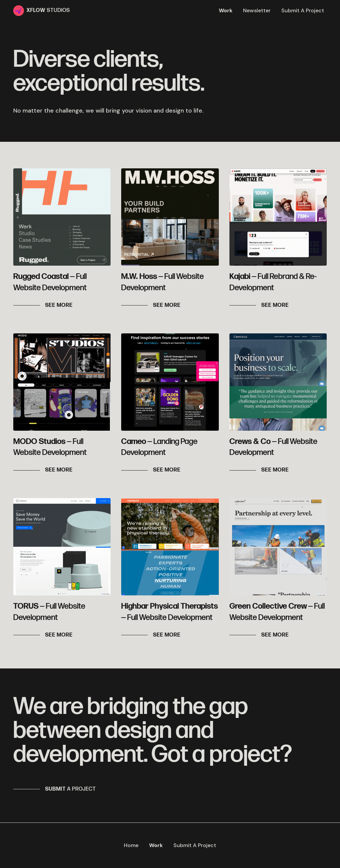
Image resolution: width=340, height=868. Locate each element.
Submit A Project (303, 10)
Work (226, 10)
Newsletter (257, 10)
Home (131, 845)
